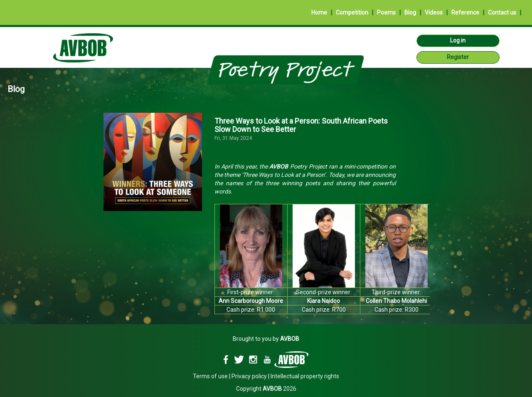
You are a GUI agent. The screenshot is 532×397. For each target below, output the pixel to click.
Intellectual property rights (305, 376)
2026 (280, 389)
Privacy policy (249, 376)
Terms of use (210, 376)
